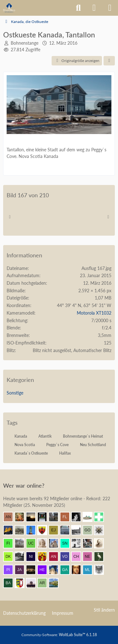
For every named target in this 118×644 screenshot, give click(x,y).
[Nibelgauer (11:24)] (33, 557)
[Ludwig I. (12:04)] (33, 530)
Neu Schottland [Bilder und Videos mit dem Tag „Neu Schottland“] (93, 445)
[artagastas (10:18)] (45, 583)
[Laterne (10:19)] (33, 583)
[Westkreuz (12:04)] (45, 530)
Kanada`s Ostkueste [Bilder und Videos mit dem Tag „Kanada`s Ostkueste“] (31, 453)
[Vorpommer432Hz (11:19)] (67, 557)
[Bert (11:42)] (56, 543)
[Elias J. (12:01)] (56, 530)
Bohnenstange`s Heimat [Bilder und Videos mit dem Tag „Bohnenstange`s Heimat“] (83, 436)
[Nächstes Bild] (101, 105)
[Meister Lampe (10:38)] (90, 570)
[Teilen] (109, 61)
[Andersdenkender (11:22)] (56, 557)
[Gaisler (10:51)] (67, 570)
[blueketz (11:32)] (90, 543)
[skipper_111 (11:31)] (101, 543)
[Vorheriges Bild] (17, 105)
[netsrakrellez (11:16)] (90, 557)
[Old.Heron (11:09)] (101, 557)
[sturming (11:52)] (101, 530)
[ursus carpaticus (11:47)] (33, 543)
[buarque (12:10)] (79, 517)
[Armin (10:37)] (101, 570)
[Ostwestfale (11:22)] (45, 557)
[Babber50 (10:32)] (11, 583)
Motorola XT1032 (94, 313)
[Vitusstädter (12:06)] (11, 530)
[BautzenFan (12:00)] (67, 530)
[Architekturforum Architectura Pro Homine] (9, 8)
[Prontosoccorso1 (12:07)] (101, 517)
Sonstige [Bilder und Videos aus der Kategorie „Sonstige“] (15, 393)
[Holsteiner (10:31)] (22, 583)
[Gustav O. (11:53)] (90, 530)
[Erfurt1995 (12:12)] (56, 517)
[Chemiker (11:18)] (79, 557)
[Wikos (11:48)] (22, 543)
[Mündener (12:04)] (22, 530)
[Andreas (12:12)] (45, 517)
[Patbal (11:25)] (22, 557)
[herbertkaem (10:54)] (45, 570)
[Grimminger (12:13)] (33, 517)
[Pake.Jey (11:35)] (79, 543)
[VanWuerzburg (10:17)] (56, 583)
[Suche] (78, 8)
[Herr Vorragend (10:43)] (79, 570)
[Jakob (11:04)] (22, 570)
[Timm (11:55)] (79, 530)
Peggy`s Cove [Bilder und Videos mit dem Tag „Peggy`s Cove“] (57, 445)
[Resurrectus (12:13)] (22, 517)
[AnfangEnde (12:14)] (11, 517)
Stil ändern (104, 610)
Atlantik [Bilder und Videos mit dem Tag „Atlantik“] (45, 436)
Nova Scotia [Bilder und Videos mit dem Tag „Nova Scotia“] (25, 445)
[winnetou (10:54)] (33, 570)
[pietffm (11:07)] (11, 570)
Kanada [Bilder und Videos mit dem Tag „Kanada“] (21, 436)
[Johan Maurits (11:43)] (45, 543)
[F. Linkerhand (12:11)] (67, 517)
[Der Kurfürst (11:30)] (11, 557)
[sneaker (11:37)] (67, 543)
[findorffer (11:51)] (11, 543)
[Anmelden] (94, 8)
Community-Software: (59, 635)
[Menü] (110, 8)
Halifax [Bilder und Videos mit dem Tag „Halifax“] (65, 453)
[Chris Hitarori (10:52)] (56, 570)
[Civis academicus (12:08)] (90, 517)
